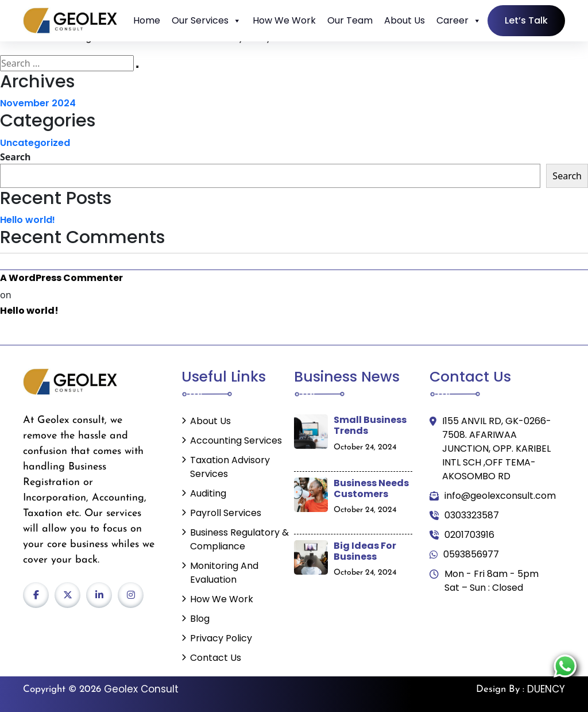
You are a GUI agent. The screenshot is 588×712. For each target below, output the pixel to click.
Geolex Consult (141, 689)
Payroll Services (226, 513)
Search (15, 157)
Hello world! (28, 220)
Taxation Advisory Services (230, 467)
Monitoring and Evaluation (224, 573)
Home (147, 20)
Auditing (208, 493)
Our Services (206, 21)
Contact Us (216, 658)
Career (459, 21)
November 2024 (38, 103)
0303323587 (464, 515)
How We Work (284, 20)
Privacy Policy (221, 638)
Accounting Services (236, 440)
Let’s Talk (526, 20)
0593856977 (464, 555)
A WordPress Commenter (61, 278)
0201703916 (462, 535)
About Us (405, 20)
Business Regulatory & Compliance (239, 539)
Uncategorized (35, 143)
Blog (200, 619)
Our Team (350, 20)
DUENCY (546, 689)
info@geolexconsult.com (493, 496)
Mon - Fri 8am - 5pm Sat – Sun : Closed (484, 581)
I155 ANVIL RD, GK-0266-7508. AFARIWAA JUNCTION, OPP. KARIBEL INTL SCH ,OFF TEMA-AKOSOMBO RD (490, 449)
